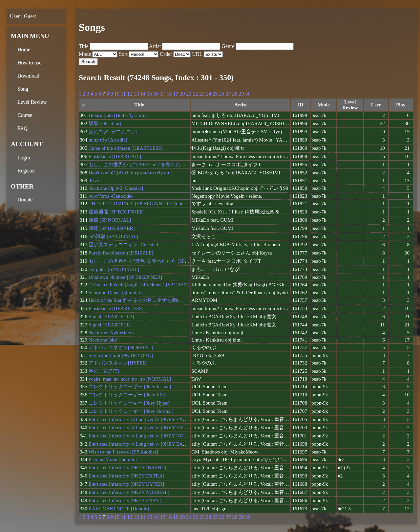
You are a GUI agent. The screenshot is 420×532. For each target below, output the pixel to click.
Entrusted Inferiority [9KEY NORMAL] (129, 492)
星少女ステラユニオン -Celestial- (124, 244)
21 (189, 94)
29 (241, 94)
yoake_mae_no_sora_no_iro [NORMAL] (130, 379)
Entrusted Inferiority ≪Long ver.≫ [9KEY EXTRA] (142, 419)
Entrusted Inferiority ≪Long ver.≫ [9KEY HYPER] (141, 427)
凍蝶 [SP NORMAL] (110, 220)
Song (23, 89)
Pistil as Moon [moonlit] (113, 459)
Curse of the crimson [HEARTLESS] (126, 148)
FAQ (22, 128)
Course (25, 115)
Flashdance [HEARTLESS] (116, 308)
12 (130, 94)
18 (169, 94)
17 (162, 94)
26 (221, 94)
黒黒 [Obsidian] (105, 123)
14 (143, 94)
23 (202, 94)
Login (24, 157)
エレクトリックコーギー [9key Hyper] (130, 403)
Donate (25, 199)
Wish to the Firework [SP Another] (123, 452)
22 (195, 94)
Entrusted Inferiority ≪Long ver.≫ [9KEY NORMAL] (144, 436)
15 (149, 94)
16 (156, 94)
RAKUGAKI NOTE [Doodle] (119, 509)
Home (24, 49)
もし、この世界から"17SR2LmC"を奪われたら (139, 164)
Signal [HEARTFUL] (110, 325)
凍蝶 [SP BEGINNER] (112, 228)
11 (123, 94)
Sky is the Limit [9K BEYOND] (121, 355)
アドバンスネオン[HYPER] (118, 363)
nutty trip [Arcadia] (108, 140)
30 (248, 94)
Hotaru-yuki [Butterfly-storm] (119, 115)
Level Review (32, 102)
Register (26, 171)
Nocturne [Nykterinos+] (113, 332)
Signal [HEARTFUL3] (111, 316)
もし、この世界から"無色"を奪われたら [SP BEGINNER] (151, 261)
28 (235, 94)
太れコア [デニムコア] (113, 132)
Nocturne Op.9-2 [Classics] (116, 188)
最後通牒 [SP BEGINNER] (117, 212)
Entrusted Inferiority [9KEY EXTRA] (126, 476)
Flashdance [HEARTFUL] (115, 156)
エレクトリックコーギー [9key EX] (127, 395)
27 (228, 94)
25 (215, 94)
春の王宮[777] (104, 371)
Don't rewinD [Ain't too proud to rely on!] (131, 173)
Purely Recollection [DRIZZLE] (121, 253)
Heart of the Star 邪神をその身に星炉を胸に (135, 300)
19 (176, 94)
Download (28, 76)
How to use (29, 63)
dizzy (94, 180)
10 (117, 94)
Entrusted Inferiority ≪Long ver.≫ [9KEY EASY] (140, 444)
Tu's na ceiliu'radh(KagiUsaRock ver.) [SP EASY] (139, 285)
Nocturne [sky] (104, 340)
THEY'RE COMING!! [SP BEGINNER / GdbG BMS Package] (152, 203)
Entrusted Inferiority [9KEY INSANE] (127, 467)
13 (136, 94)
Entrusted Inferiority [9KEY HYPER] (126, 484)
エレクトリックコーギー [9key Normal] (131, 411)
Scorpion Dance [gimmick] (116, 292)
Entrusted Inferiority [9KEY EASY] (125, 500)
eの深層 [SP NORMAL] (114, 236)
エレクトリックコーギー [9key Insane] (130, 386)
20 (182, 94)
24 (208, 94)
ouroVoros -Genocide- (111, 196)
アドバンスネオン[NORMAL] (121, 347)
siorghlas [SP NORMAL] (114, 269)
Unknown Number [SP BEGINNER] (125, 277)
